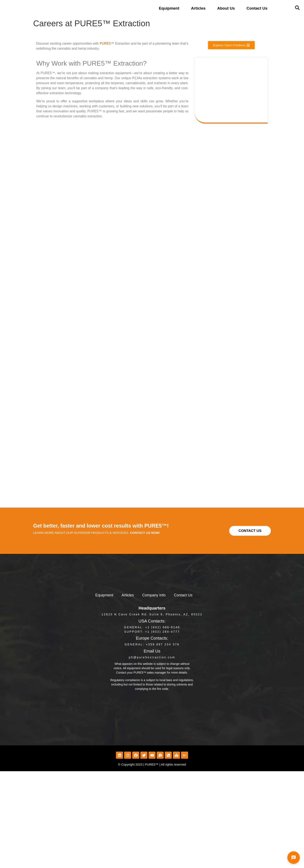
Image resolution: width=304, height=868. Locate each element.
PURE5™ (97, 43)
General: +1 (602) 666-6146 (152, 627)
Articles (198, 8)
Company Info (154, 595)
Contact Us (257, 8)
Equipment (169, 8)
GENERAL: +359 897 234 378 (152, 644)
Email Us (152, 651)
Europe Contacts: (152, 638)
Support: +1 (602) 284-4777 (152, 632)
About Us (226, 8)
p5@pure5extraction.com (152, 657)
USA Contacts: (152, 621)
